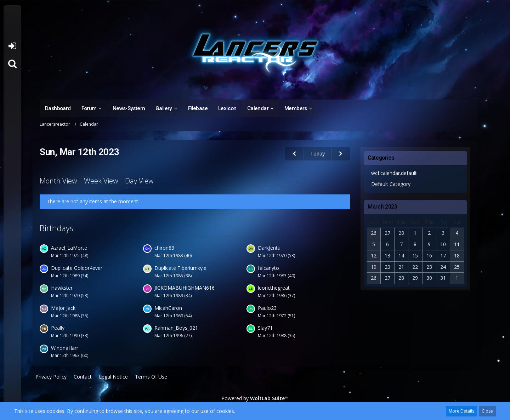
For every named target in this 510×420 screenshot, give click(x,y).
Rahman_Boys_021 (176, 328)
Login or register (12, 46)
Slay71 (265, 328)
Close (487, 411)
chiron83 (164, 248)
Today (318, 154)
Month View (58, 181)
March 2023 (382, 207)
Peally (58, 328)
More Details (461, 411)
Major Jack (63, 308)
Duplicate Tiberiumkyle (180, 268)
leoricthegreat (274, 288)
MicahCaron (168, 308)
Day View (139, 181)
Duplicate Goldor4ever (77, 268)
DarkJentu (269, 248)
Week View (101, 181)
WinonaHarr (65, 348)
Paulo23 (267, 308)
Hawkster (62, 288)
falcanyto (268, 268)
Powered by (255, 398)
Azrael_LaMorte (69, 248)
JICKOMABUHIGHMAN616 (185, 288)
